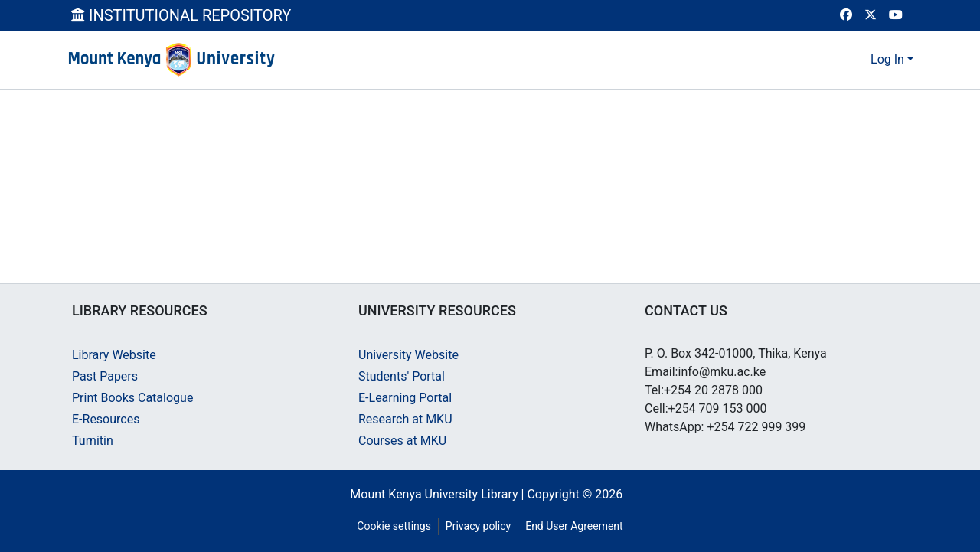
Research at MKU (405, 419)
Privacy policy (478, 526)
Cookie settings (394, 526)
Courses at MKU (402, 441)
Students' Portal (402, 376)
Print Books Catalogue (132, 398)
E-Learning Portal (405, 398)
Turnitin (93, 441)
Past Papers (105, 376)
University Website (408, 355)
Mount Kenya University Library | (438, 494)
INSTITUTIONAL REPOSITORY (181, 15)
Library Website (114, 355)
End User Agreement (574, 526)
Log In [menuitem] (887, 59)
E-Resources (106, 419)
